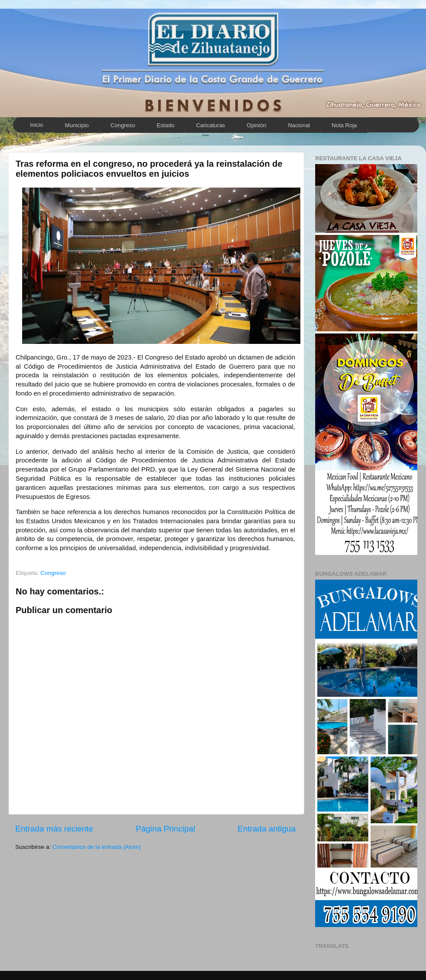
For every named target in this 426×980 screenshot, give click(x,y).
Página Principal (165, 829)
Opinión (257, 125)
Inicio (37, 125)
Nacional (299, 125)
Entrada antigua (267, 829)
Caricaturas (210, 125)
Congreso (123, 125)
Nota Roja (344, 125)
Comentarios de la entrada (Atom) (97, 847)
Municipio (77, 125)
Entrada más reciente (54, 829)
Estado (166, 125)
